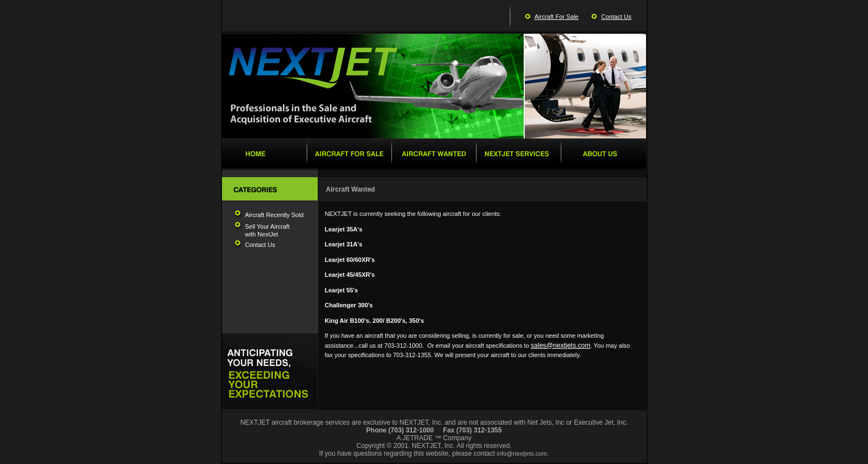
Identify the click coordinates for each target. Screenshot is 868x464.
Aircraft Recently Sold (275, 215)
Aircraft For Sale (557, 17)
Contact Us (616, 17)
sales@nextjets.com (561, 346)
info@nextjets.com (522, 453)
